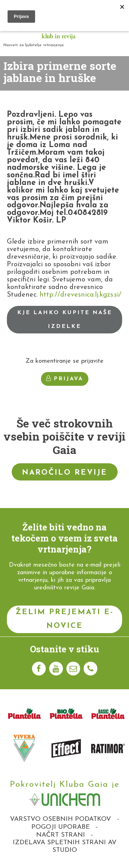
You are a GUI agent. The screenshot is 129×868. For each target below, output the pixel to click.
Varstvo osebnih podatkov (61, 819)
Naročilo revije (65, 473)
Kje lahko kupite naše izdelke (65, 320)
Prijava (65, 379)
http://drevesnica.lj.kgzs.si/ (79, 295)
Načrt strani (61, 835)
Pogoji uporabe (61, 827)
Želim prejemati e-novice (64, 619)
